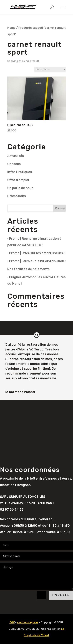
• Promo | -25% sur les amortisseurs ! (36, 253)
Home (11, 28)
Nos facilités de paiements (28, 269)
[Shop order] (50, 69)
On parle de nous (20, 188)
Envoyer (61, 595)
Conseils (14, 164)
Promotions (17, 196)
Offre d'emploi (18, 180)
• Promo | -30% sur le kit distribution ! (36, 261)
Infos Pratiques (20, 172)
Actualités (16, 156)
